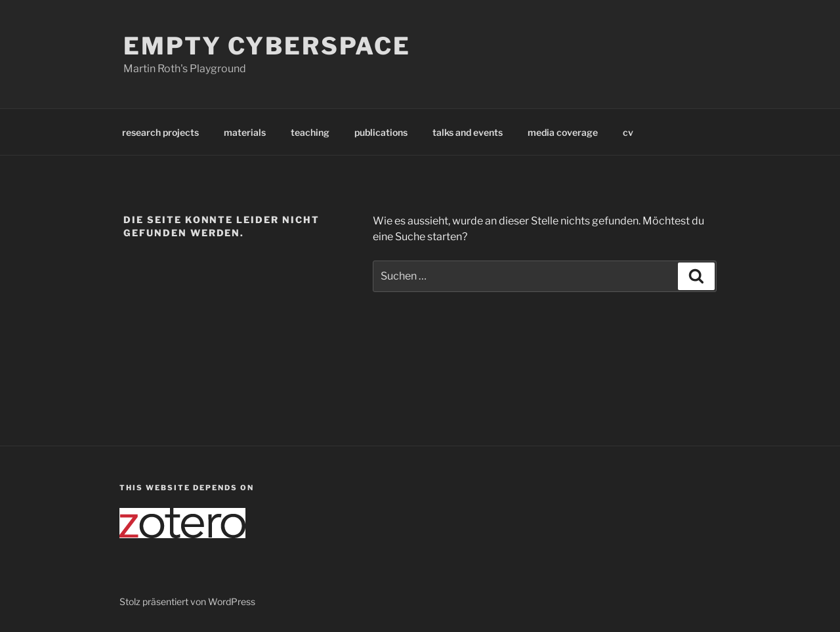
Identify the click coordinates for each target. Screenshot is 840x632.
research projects (160, 132)
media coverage (563, 132)
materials (245, 132)
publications (381, 132)
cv (628, 132)
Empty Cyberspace (267, 46)
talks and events (468, 132)
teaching (310, 132)
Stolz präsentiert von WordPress (187, 601)
